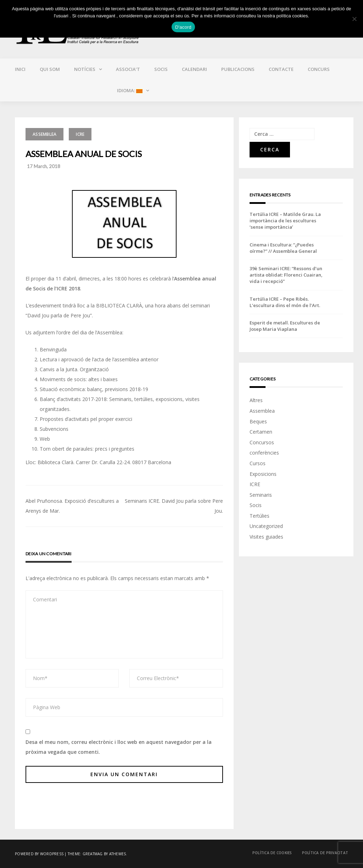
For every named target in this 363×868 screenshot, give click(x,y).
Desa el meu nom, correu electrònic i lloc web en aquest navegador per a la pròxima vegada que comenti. (119, 747)
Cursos (258, 463)
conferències (264, 453)
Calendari (194, 69)
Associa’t (128, 69)
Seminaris (261, 495)
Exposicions (263, 474)
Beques (258, 421)
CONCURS (319, 69)
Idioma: (129, 90)
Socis (161, 69)
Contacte (281, 69)
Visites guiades (266, 537)
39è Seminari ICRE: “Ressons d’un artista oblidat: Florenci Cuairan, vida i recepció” (286, 275)
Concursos (262, 442)
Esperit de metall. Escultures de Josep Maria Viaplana (285, 326)
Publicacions (238, 69)
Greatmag (93, 854)
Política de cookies (272, 853)
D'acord (183, 27)
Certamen (261, 432)
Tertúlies (259, 516)
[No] (354, 19)
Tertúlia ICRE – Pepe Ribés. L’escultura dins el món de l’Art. (285, 302)
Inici (20, 69)
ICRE (80, 134)
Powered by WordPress (39, 854)
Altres (256, 400)
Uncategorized (266, 526)
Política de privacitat (325, 853)
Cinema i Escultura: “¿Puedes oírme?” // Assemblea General (283, 248)
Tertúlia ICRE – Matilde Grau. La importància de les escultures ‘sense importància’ (285, 221)
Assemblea (44, 134)
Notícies (85, 69)
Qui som (50, 69)
